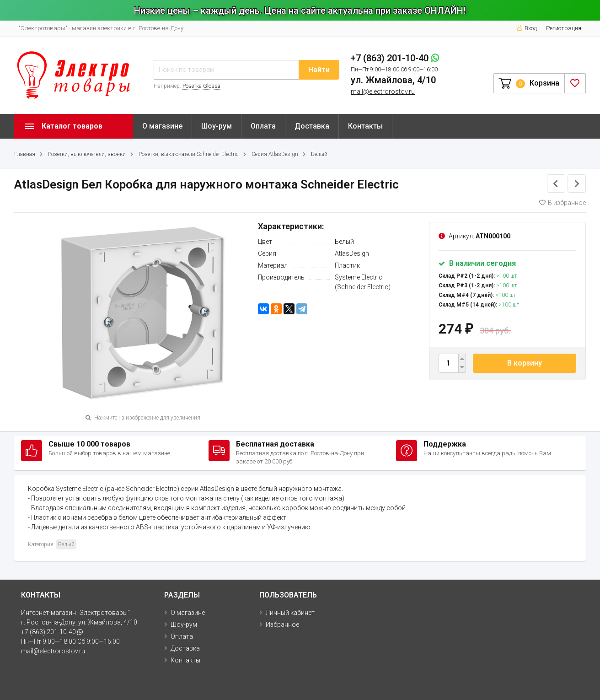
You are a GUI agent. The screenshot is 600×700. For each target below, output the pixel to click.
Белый (319, 154)
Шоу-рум (217, 126)
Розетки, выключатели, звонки (87, 154)
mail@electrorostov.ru (383, 92)
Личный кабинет (290, 613)
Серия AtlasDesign (275, 154)
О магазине (162, 126)
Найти (319, 70)
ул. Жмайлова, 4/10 (393, 80)
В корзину (525, 363)
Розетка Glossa (201, 86)
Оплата (263, 126)
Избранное (282, 625)
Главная (25, 154)
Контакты (365, 126)
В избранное (562, 203)
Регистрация (564, 28)
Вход (527, 28)
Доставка (312, 126)
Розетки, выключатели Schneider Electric (189, 154)
